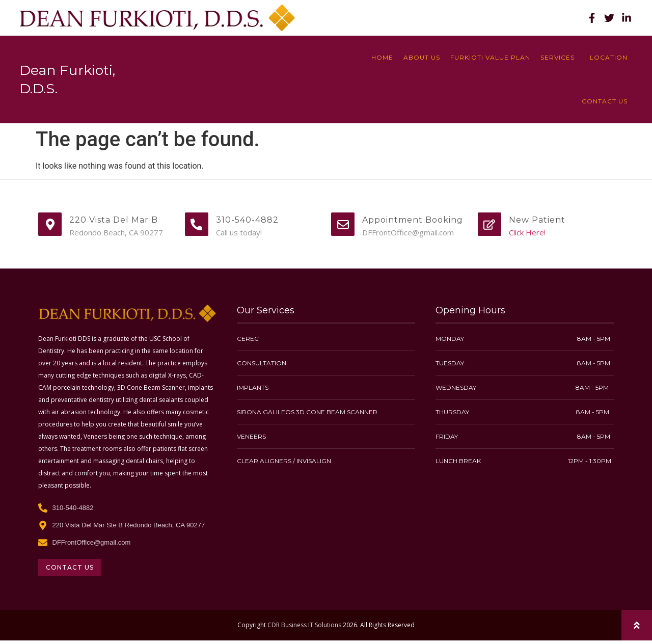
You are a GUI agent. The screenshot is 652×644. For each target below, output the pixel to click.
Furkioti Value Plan (490, 57)
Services (560, 58)
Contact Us (605, 101)
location (609, 57)
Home (382, 57)
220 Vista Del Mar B (114, 220)
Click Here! (527, 232)
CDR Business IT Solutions (304, 625)
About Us (422, 57)
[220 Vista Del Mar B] (50, 224)
